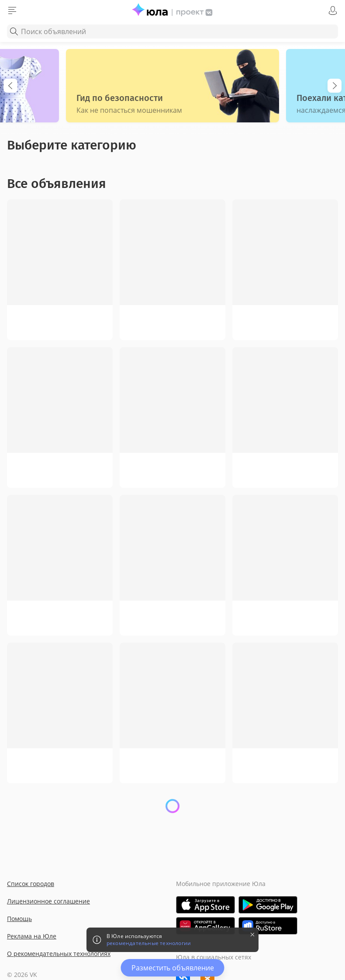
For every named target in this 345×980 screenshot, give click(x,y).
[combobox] (172, 31)
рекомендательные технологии (149, 943)
